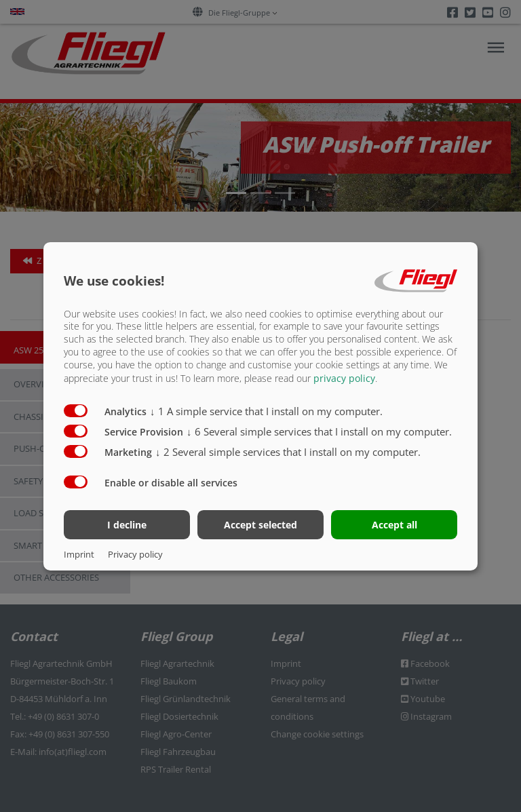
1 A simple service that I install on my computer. (266, 411)
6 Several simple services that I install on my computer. (319, 431)
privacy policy (344, 378)
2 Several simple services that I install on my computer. (288, 452)
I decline (127, 525)
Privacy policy (135, 554)
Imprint (79, 554)
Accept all (394, 525)
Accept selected (260, 525)
